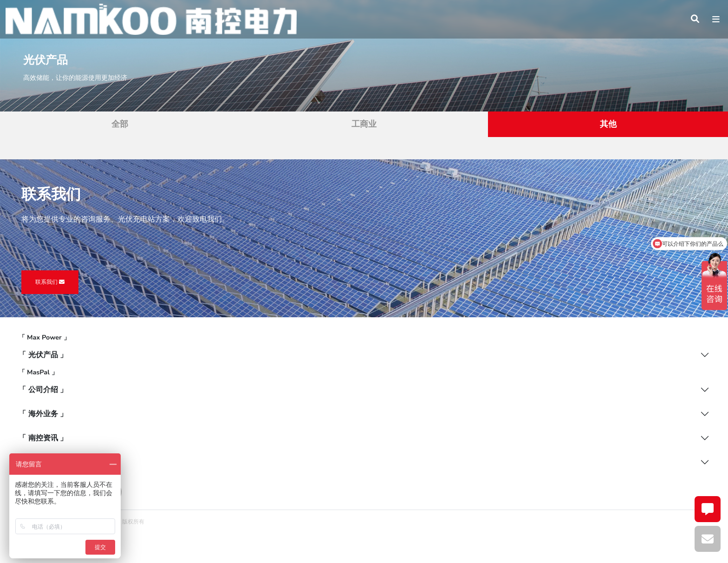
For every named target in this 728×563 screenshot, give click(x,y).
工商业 (364, 124)
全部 (120, 124)
